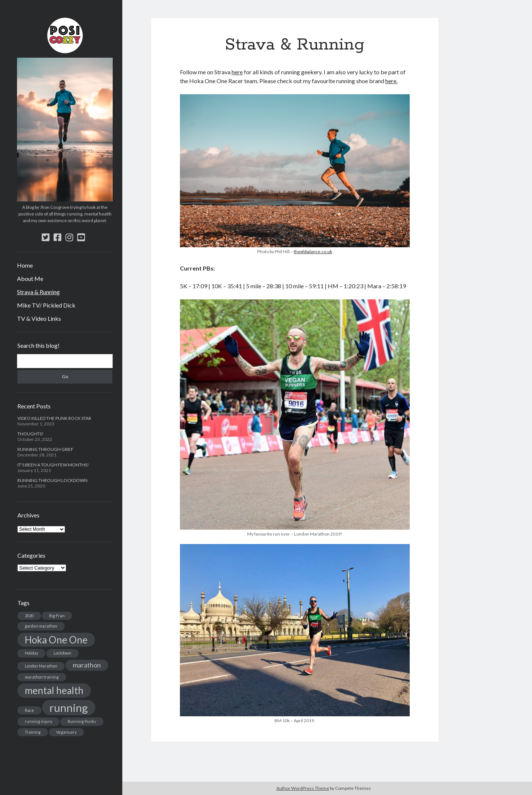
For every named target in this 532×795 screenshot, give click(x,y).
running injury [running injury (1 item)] (38, 721)
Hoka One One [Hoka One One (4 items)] (56, 640)
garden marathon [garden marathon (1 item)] (41, 626)
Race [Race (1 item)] (29, 710)
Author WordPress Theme (303, 788)
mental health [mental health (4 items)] (54, 690)
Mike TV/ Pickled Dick (46, 305)
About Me (30, 278)
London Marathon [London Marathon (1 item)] (41, 666)
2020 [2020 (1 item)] (29, 616)
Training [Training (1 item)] (33, 732)
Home (25, 265)
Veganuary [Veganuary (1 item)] (66, 732)
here (237, 72)
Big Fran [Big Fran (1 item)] (57, 616)
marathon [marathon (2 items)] (87, 665)
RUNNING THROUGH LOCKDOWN (52, 480)
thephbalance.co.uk (313, 252)
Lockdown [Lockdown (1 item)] (62, 653)
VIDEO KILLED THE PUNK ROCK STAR (54, 418)
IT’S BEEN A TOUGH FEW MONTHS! (53, 465)
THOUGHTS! (30, 434)
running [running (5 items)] (69, 708)
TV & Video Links (39, 318)
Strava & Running (38, 292)
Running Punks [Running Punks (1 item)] (82, 721)
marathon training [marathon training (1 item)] (42, 677)
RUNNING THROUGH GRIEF (45, 449)
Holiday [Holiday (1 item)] (31, 653)
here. (391, 81)
